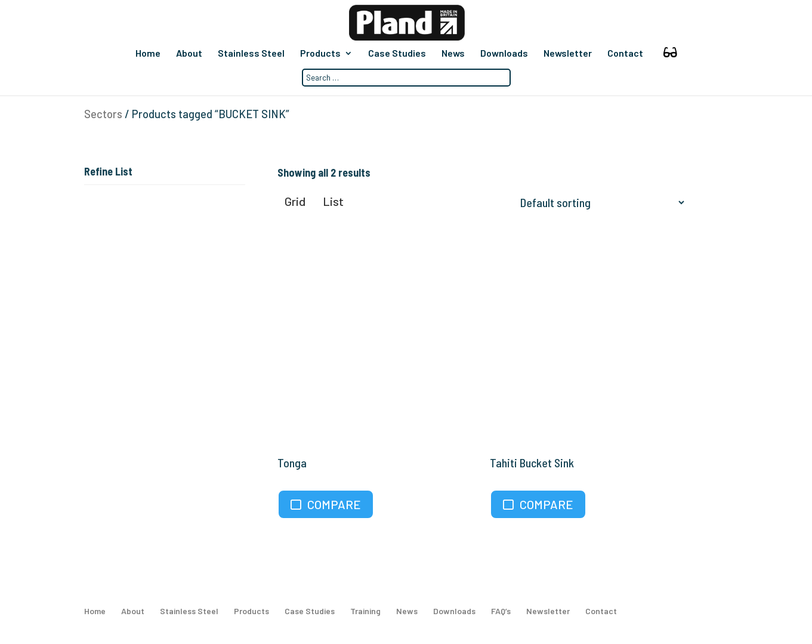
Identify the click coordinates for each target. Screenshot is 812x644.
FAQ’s (501, 611)
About (189, 54)
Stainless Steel (251, 54)
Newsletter (568, 54)
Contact (625, 54)
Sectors (103, 114)
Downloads (504, 54)
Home (148, 54)
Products (320, 54)
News (453, 54)
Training (365, 611)
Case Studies (397, 54)
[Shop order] (600, 202)
